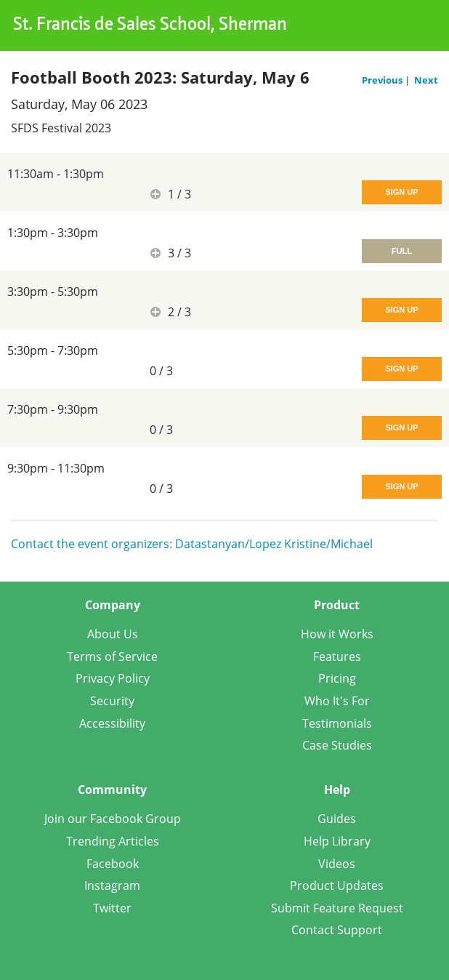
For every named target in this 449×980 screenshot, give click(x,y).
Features (337, 656)
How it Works (337, 634)
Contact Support (337, 930)
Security (112, 701)
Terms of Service (112, 656)
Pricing (337, 678)
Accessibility (112, 723)
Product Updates (337, 885)
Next (426, 80)
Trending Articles (113, 841)
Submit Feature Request (337, 908)
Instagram (112, 885)
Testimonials (337, 723)
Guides (337, 819)
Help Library (337, 841)
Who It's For (337, 701)
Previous (383, 80)
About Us (113, 634)
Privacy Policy (113, 678)
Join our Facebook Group (113, 819)
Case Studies (337, 745)
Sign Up (401, 192)
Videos (337, 864)
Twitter (112, 908)
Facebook (113, 864)
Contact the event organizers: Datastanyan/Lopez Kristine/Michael (192, 544)
